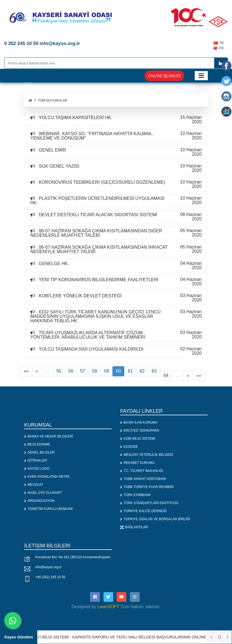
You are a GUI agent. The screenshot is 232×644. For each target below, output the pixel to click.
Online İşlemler (164, 76)
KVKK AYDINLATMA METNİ (47, 477)
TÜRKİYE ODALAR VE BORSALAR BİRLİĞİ (155, 519)
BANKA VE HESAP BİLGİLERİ (49, 436)
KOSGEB (129, 447)
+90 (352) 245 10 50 (50, 577)
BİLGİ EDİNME (37, 444)
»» (199, 375)
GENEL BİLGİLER (40, 452)
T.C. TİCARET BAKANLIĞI (142, 471)
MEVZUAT (34, 485)
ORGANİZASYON (39, 501)
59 (107, 371)
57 (83, 371)
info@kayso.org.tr (48, 567)
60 (119, 371)
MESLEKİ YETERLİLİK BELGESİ (147, 455)
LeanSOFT (108, 607)
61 (130, 371)
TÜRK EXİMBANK (135, 495)
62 (142, 371)
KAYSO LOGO (37, 469)
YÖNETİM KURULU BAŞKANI (49, 509)
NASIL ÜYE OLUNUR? (43, 493)
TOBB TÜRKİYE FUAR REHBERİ (147, 487)
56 (71, 371)
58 (95, 371)
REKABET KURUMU (137, 463)
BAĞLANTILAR (134, 527)
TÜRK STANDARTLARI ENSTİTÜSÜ (149, 503)
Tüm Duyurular (52, 100)
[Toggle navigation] (201, 76)
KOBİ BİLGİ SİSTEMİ (138, 439)
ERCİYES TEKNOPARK (140, 431)
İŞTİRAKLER (36, 461)
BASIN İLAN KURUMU (139, 422)
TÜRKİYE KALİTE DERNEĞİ (143, 511)
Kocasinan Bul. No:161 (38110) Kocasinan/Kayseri (73, 557)
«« (26, 371)
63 (154, 371)
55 (59, 371)
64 (166, 375)
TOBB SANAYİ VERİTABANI (143, 479)
